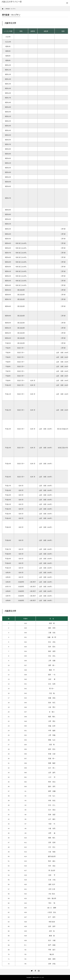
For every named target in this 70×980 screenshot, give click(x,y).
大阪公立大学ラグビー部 (38, 977)
